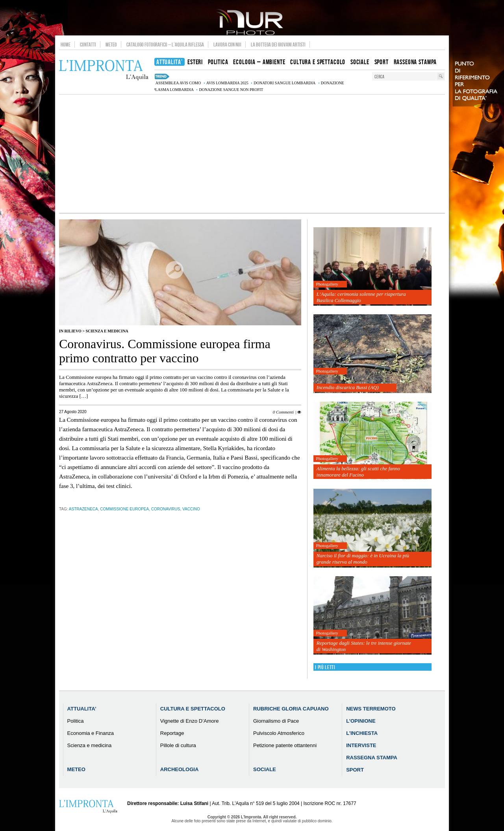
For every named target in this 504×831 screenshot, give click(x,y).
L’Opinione (361, 721)
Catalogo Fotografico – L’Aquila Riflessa (165, 45)
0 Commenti (283, 412)
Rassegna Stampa (372, 758)
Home (66, 45)
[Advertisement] (252, 154)
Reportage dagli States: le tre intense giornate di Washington (364, 646)
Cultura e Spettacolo (193, 709)
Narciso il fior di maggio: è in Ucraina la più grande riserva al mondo (363, 559)
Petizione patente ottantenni (285, 745)
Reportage (172, 733)
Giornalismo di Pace (276, 721)
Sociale (265, 769)
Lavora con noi (227, 45)
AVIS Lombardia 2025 (227, 83)
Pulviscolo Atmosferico (279, 733)
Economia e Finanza (91, 733)
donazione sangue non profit (231, 90)
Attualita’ (82, 709)
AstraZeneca (83, 509)
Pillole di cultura (178, 745)
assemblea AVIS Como (178, 83)
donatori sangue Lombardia (284, 83)
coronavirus (166, 509)
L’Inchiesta (362, 733)
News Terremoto (371, 709)
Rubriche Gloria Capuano (291, 709)
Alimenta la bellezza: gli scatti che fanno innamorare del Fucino (358, 472)
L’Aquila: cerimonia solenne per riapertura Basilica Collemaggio (361, 297)
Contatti (88, 45)
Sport (355, 770)
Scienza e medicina (107, 331)
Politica (76, 721)
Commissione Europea (124, 509)
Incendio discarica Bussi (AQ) (348, 387)
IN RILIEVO (70, 331)
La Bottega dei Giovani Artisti (278, 45)
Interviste (361, 745)
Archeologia (180, 769)
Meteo (111, 45)
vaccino (191, 509)
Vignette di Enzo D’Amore (190, 721)
